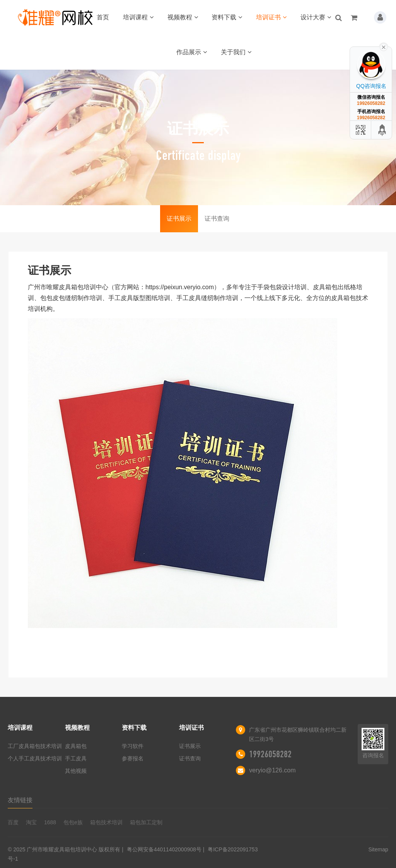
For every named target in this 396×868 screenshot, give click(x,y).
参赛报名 (133, 758)
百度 (13, 822)
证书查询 (217, 219)
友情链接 (20, 800)
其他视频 (76, 771)
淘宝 (31, 822)
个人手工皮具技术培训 (35, 758)
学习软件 (133, 746)
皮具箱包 (76, 746)
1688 (50, 822)
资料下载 (227, 17)
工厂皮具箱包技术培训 (35, 746)
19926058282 (270, 754)
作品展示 (192, 52)
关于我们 (236, 52)
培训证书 (271, 17)
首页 (103, 17)
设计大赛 (316, 17)
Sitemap (378, 849)
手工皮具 (76, 758)
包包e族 (73, 822)
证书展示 (179, 219)
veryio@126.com (272, 770)
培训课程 (138, 17)
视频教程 (183, 17)
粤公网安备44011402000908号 (164, 849)
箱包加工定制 (146, 822)
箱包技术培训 (106, 822)
